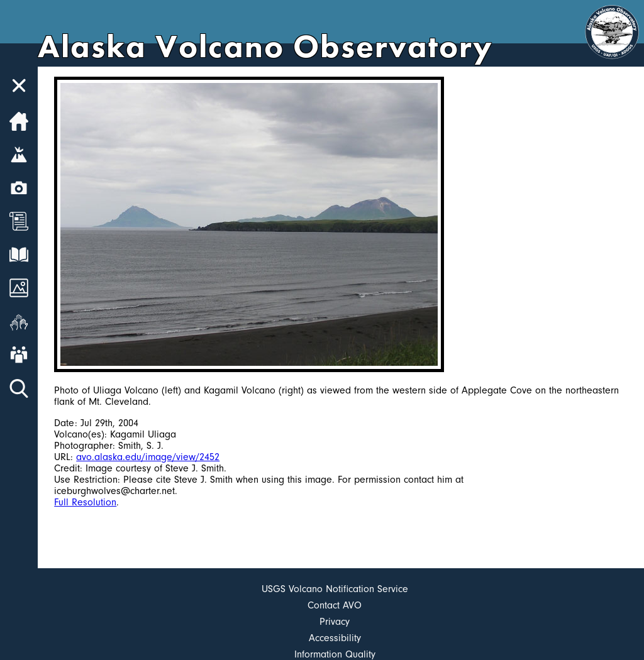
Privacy (335, 622)
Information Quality (335, 654)
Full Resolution (85, 502)
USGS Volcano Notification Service (335, 589)
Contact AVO (335, 605)
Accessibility (335, 638)
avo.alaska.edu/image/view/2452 (148, 457)
